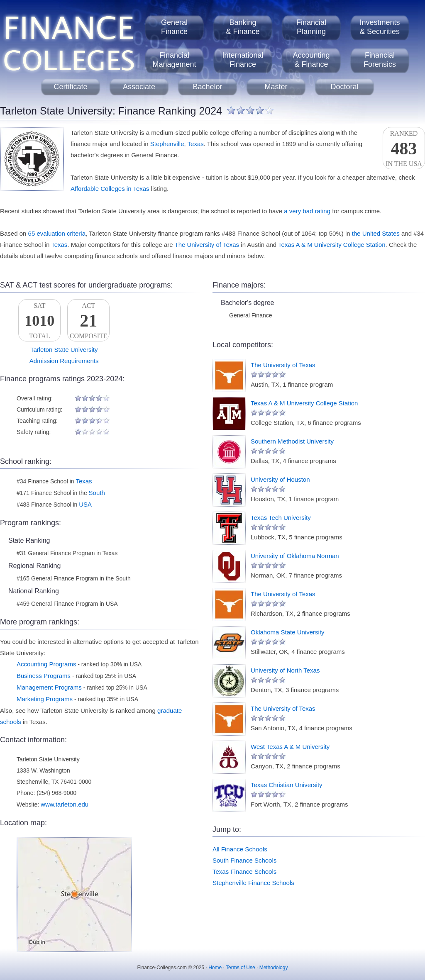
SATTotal (39, 321)
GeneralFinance (174, 27)
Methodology (274, 968)
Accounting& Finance (311, 60)
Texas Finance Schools (244, 872)
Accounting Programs (46, 664)
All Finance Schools (240, 849)
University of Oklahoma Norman (295, 556)
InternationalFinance (243, 60)
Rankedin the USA (404, 149)
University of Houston (280, 479)
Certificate (70, 87)
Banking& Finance (243, 27)
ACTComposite (88, 321)
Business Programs (44, 676)
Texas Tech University (281, 518)
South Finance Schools (244, 860)
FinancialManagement (174, 60)
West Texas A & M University (290, 747)
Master (276, 87)
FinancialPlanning (311, 27)
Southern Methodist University (292, 441)
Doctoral (344, 87)
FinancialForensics (380, 60)
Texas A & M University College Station (332, 245)
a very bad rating (307, 211)
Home (215, 968)
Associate (139, 87)
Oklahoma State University (288, 632)
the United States (376, 233)
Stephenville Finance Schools (253, 883)
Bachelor (207, 87)
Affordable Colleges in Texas (110, 189)
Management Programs (49, 687)
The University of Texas (207, 245)
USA (85, 504)
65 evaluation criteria (57, 233)
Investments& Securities (380, 27)
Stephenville (167, 144)
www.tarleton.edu (65, 804)
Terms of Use (241, 968)
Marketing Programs (45, 699)
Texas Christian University (287, 785)
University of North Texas (285, 670)
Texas (196, 144)
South (97, 493)
